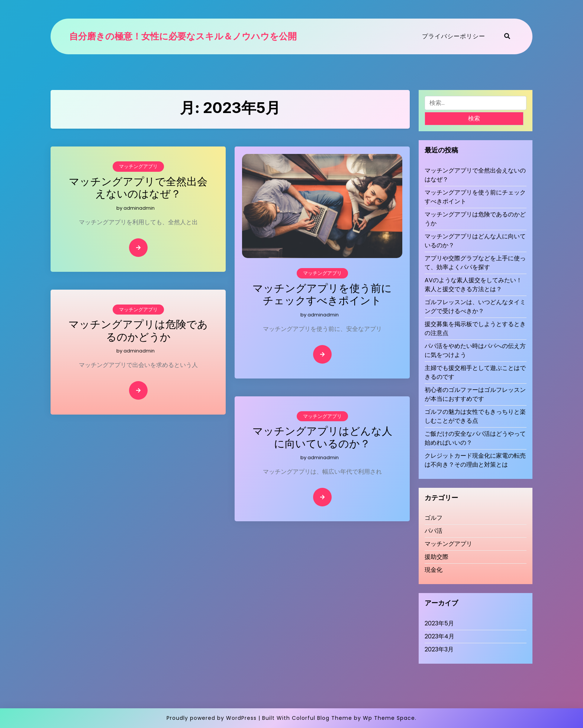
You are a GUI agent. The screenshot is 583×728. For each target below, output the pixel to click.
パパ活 (434, 531)
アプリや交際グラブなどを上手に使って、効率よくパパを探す (475, 263)
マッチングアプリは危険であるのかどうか (138, 331)
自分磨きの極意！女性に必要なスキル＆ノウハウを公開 (183, 36)
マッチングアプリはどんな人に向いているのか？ (322, 437)
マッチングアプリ (138, 166)
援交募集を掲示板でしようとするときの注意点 (475, 328)
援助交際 (437, 557)
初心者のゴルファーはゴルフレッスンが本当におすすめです (475, 394)
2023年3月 (439, 649)
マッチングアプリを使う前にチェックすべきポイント (322, 295)
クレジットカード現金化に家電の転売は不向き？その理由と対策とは (475, 460)
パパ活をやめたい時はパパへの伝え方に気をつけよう (475, 350)
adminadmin (139, 208)
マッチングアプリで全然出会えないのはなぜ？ (138, 188)
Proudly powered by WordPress (212, 718)
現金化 (434, 570)
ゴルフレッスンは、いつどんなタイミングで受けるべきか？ (475, 307)
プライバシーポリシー (454, 36)
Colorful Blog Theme (322, 718)
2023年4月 (439, 636)
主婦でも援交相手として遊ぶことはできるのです (475, 372)
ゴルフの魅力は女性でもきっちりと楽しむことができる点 (475, 416)
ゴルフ (434, 518)
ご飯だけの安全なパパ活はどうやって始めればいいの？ (475, 438)
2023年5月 (439, 623)
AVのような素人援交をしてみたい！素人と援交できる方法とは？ (473, 285)
